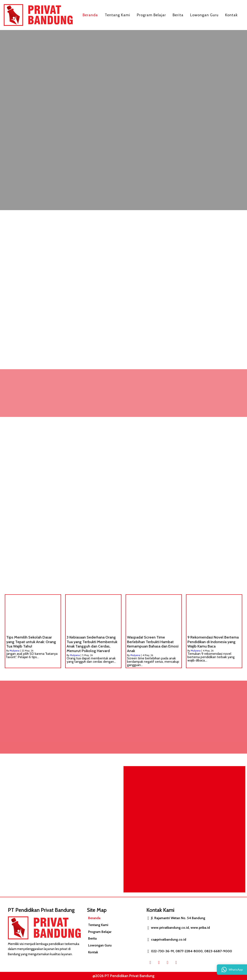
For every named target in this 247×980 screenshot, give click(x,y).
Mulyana (14, 651)
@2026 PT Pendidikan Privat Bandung (121, 976)
